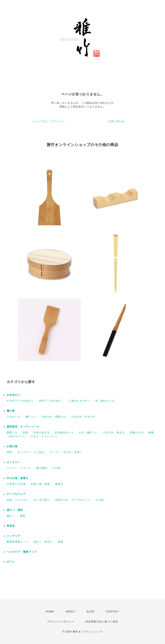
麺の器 (11, 411)
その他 (56, 468)
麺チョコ (31, 417)
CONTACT (112, 612)
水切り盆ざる (41, 433)
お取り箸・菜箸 (40, 484)
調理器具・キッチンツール (23, 427)
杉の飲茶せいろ (64, 433)
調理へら (12, 433)
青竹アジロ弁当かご (51, 401)
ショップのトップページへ (49, 121)
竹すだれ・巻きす (114, 433)
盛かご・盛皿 (15, 510)
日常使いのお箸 (16, 484)
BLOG (91, 612)
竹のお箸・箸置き (18, 478)
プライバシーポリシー (61, 622)
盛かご (11, 516)
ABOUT (70, 612)
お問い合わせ (116, 121)
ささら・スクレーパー (44, 436)
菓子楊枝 (42, 468)
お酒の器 (12, 446)
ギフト (11, 562)
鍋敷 (151, 433)
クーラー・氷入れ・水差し (66, 452)
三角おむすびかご (80, 401)
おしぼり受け (42, 500)
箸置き (59, 484)
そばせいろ (14, 417)
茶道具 (11, 526)
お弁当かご (14, 395)
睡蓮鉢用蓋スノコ (18, 542)
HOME (50, 612)
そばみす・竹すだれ (83, 417)
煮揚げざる (137, 433)
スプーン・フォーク (19, 468)
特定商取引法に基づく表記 (102, 622)
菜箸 (25, 433)
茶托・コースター (18, 500)
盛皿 (23, 516)
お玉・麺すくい (88, 433)
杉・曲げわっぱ (105, 401)
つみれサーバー (16, 436)
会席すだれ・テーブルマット (73, 500)
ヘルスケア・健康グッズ (22, 552)
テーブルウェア (16, 494)
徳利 (9, 452)
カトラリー (14, 462)
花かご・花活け (43, 542)
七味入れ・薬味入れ (54, 417)
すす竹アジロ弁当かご (20, 401)
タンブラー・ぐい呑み (31, 452)
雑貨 (61, 542)
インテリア (14, 536)
